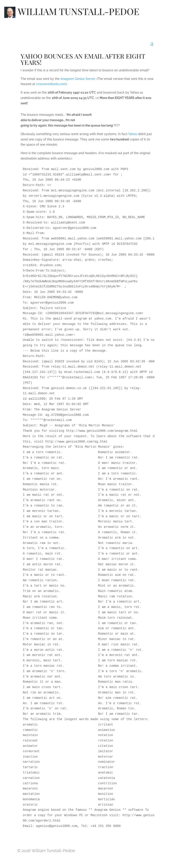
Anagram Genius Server (78, 79)
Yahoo (133, 134)
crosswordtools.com (51, 84)
